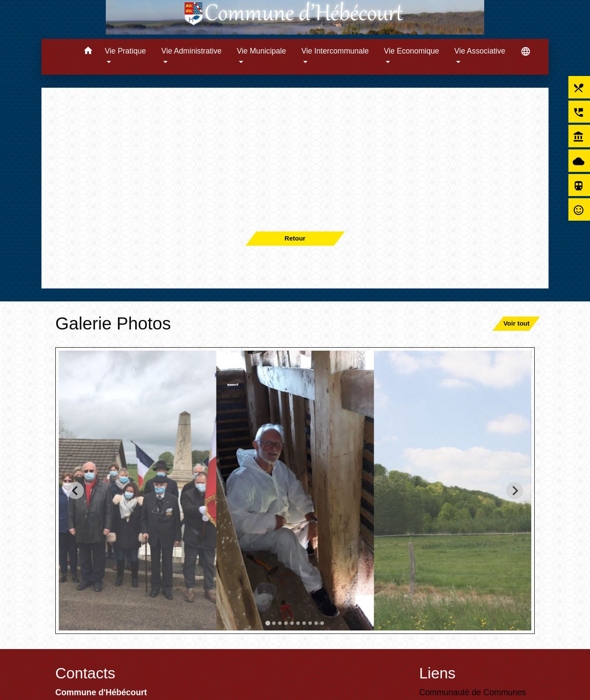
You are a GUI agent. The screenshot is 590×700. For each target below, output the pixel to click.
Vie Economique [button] (412, 51)
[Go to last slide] (75, 490)
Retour (295, 238)
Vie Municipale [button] (261, 51)
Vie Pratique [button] (125, 51)
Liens (438, 673)
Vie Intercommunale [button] (335, 51)
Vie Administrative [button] (192, 51)
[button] (88, 52)
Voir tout (516, 323)
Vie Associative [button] (480, 51)
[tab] (268, 623)
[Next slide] (515, 490)
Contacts (85, 673)
